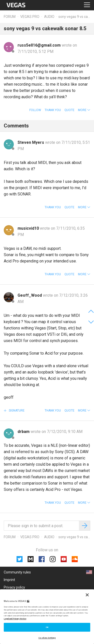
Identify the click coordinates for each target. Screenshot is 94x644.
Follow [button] (35, 110)
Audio (49, 17)
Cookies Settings (47, 638)
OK (47, 627)
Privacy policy (14, 587)
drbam (24, 432)
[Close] (87, 595)
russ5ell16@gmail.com (40, 45)
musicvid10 (29, 228)
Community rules (17, 572)
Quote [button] (69, 110)
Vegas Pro (30, 17)
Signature (16, 411)
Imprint (9, 580)
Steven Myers (31, 142)
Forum (10, 17)
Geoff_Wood (30, 295)
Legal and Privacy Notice (15, 619)
